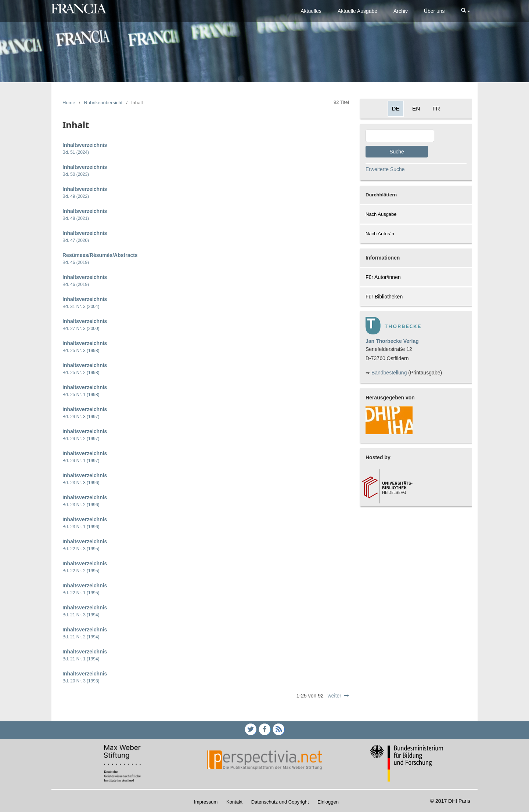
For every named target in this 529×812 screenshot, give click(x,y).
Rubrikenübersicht (103, 103)
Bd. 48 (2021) (76, 218)
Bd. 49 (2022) (76, 196)
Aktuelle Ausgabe (357, 11)
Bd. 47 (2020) (76, 240)
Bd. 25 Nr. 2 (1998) (81, 373)
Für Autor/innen (383, 277)
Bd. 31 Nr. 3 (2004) (81, 307)
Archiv (401, 11)
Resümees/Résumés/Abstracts (100, 255)
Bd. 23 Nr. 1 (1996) (81, 527)
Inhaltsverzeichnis (85, 145)
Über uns (434, 11)
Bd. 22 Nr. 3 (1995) (81, 549)
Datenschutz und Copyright (280, 802)
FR (436, 108)
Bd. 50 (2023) (76, 174)
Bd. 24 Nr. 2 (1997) (81, 439)
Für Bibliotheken (384, 297)
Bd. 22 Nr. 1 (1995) (81, 593)
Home (69, 103)
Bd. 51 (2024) (76, 152)
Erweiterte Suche (385, 169)
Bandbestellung (389, 373)
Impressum (206, 802)
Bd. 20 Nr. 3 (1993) (81, 681)
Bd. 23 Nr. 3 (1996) (81, 483)
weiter (334, 696)
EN (416, 108)
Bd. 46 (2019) (76, 262)
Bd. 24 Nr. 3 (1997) (81, 417)
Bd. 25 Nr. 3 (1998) (81, 351)
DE (396, 108)
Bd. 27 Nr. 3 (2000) (81, 329)
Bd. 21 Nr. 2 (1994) (81, 637)
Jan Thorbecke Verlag (392, 341)
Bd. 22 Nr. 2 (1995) (81, 571)
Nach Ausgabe (381, 214)
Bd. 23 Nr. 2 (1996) (81, 505)
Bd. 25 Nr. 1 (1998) (81, 395)
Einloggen (328, 802)
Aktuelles (311, 11)
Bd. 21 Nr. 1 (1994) (81, 659)
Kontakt (234, 802)
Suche (397, 152)
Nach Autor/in (380, 234)
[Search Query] (400, 136)
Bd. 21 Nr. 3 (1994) (81, 615)
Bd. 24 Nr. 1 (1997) (81, 461)
